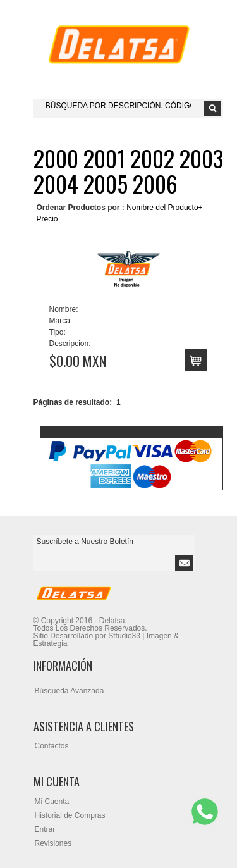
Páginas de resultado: (73, 402)
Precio (47, 219)
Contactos (52, 746)
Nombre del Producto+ (164, 208)
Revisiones (53, 843)
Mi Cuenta (52, 802)
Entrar (45, 829)
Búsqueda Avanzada (70, 691)
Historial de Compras (70, 815)
